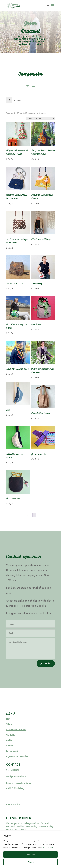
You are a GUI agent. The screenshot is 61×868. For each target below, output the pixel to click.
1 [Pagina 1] (31, 515)
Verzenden (46, 664)
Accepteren (30, 854)
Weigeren (31, 862)
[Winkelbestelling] (40, 118)
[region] (30, 850)
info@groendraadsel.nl (16, 776)
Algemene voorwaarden (17, 756)
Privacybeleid (48, 847)
